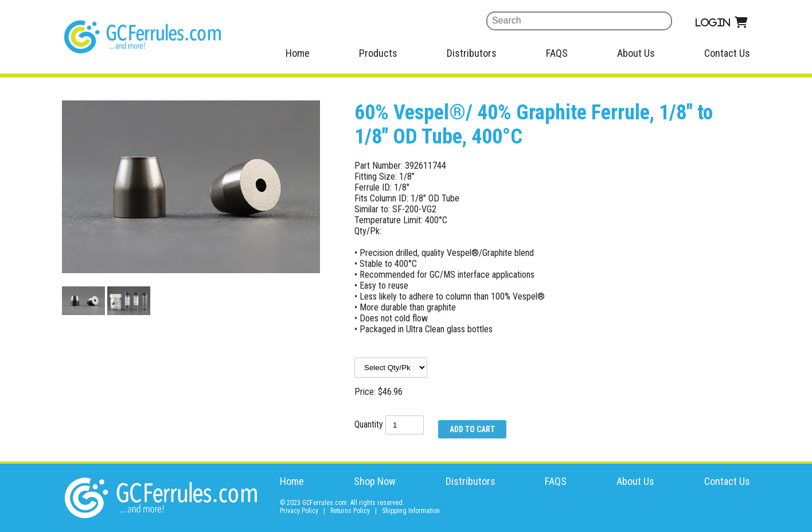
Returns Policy (350, 511)
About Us (636, 53)
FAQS (557, 53)
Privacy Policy (299, 511)
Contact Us (727, 53)
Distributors (472, 53)
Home (298, 53)
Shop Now (375, 481)
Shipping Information (411, 511)
